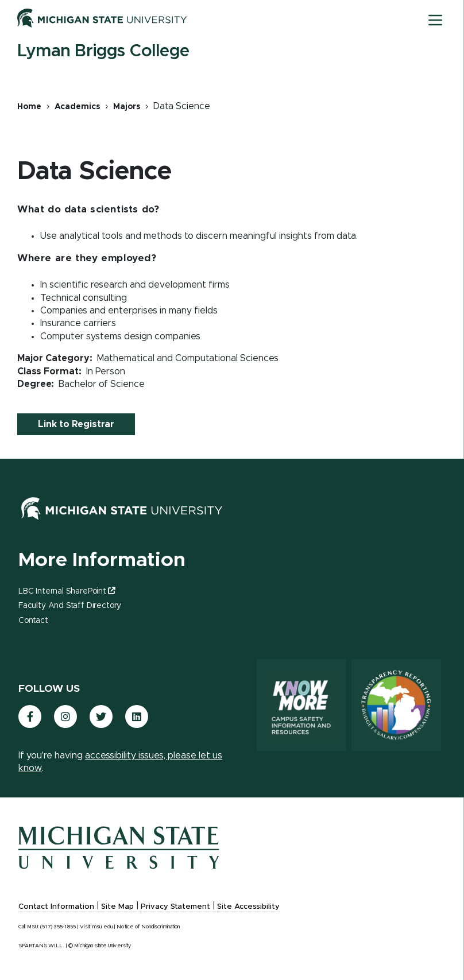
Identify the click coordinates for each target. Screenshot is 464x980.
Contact (33, 621)
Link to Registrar (76, 424)
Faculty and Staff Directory (70, 606)
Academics (77, 107)
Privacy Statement (175, 907)
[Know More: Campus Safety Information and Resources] (301, 705)
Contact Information (56, 907)
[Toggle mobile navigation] (435, 20)
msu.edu (103, 927)
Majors (127, 107)
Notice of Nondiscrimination (148, 927)
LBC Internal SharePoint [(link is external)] (67, 591)
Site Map (117, 907)
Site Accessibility (248, 907)
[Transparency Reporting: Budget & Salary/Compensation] (396, 705)
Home (29, 107)
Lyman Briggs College (103, 51)
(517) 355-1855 (58, 927)
